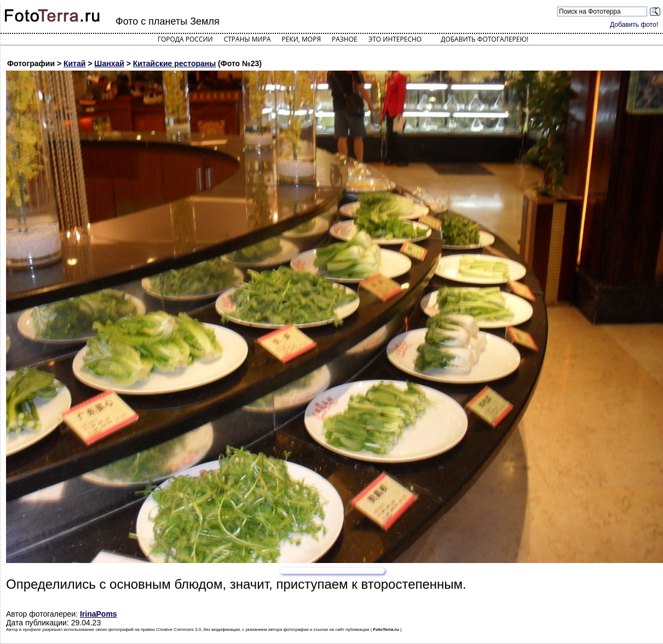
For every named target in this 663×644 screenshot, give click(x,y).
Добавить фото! (634, 25)
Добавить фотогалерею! (485, 39)
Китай (74, 63)
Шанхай (109, 63)
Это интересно (395, 39)
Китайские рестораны (174, 63)
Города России (185, 39)
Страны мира (247, 39)
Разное (345, 39)
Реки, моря (301, 39)
